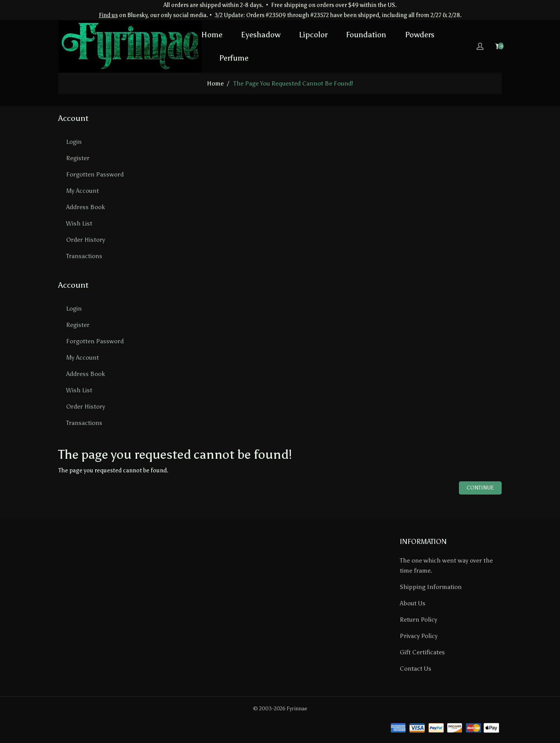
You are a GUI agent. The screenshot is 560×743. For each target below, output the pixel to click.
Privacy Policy (419, 636)
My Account (82, 191)
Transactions (84, 256)
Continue (480, 488)
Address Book (86, 207)
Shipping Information (431, 587)
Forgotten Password (95, 174)
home (215, 83)
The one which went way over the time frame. (446, 566)
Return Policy (418, 620)
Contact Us (416, 669)
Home (212, 35)
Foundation (366, 35)
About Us (413, 603)
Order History (86, 240)
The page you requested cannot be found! (293, 83)
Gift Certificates (422, 652)
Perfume (234, 58)
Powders (420, 35)
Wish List (79, 223)
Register (78, 158)
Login (74, 142)
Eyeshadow (261, 35)
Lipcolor (313, 35)
